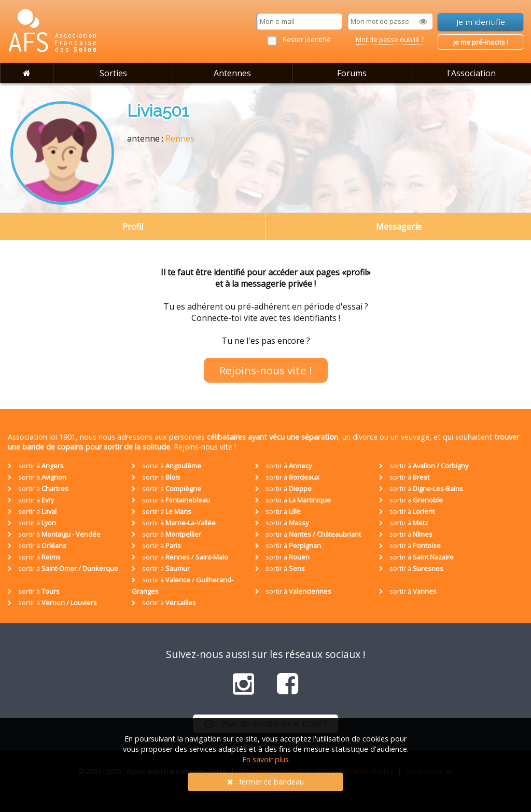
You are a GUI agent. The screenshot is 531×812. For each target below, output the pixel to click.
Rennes (180, 138)
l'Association (471, 73)
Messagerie (399, 227)
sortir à (36, 466)
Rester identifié (307, 39)
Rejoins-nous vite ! (266, 370)
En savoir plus (265, 759)
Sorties (113, 73)
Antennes (232, 73)
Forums (352, 73)
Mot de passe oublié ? (390, 39)
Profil (133, 227)
